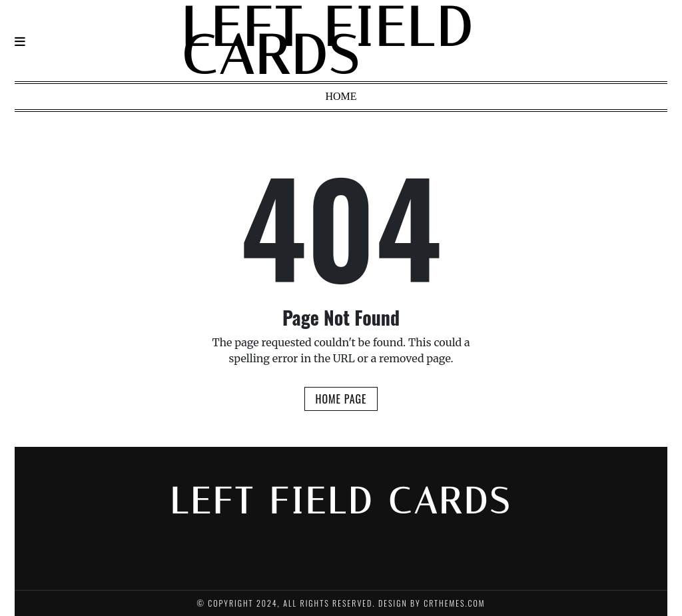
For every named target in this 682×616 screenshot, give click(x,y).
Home (341, 96)
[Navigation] (20, 42)
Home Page (341, 399)
